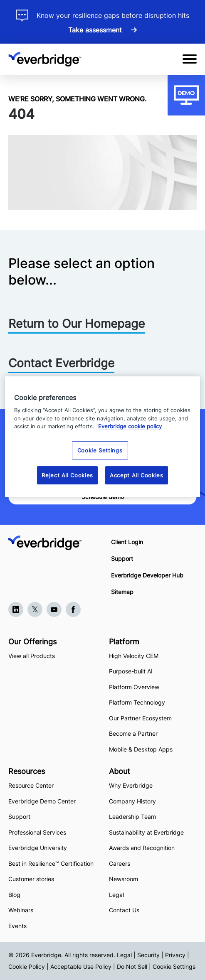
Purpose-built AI (131, 671)
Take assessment (96, 30)
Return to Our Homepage (77, 324)
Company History (132, 801)
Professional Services (37, 832)
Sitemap (122, 592)
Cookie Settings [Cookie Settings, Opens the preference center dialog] (100, 450)
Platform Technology (137, 702)
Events (17, 926)
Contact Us (124, 910)
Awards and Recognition (142, 848)
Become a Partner (133, 733)
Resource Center (31, 785)
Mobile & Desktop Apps (141, 749)
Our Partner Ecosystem (140, 718)
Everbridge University (38, 848)
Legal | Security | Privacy (151, 955)
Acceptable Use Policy (81, 966)
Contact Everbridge (61, 363)
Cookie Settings (174, 966)
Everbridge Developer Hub (147, 575)
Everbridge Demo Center (42, 801)
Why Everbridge (131, 785)
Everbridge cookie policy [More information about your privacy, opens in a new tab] (130, 426)
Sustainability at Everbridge (146, 832)
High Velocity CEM (134, 656)
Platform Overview (134, 687)
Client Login (127, 542)
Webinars (21, 910)
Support (122, 559)
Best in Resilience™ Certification (52, 863)
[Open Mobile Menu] (190, 59)
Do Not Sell (132, 966)
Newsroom (123, 879)
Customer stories (31, 879)
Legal (116, 895)
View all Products (32, 656)
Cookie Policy (27, 966)
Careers (120, 863)
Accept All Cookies (137, 475)
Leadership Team (132, 817)
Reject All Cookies (67, 475)
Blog (14, 895)
